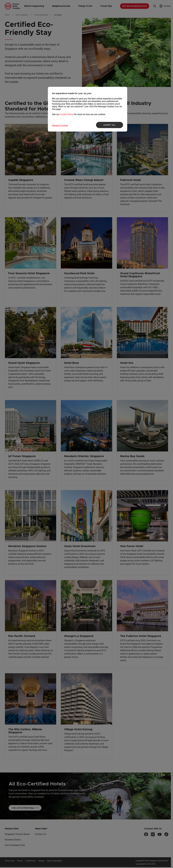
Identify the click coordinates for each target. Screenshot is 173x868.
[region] (88, 109)
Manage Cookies (60, 125)
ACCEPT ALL (109, 125)
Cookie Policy (67, 114)
